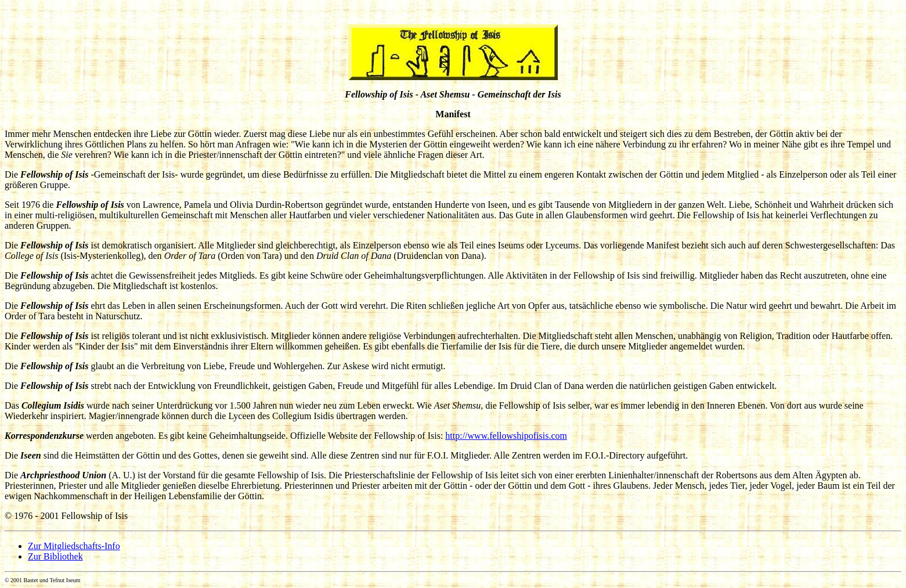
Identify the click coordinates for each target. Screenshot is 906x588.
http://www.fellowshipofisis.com (506, 436)
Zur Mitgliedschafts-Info (74, 546)
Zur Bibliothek (55, 556)
